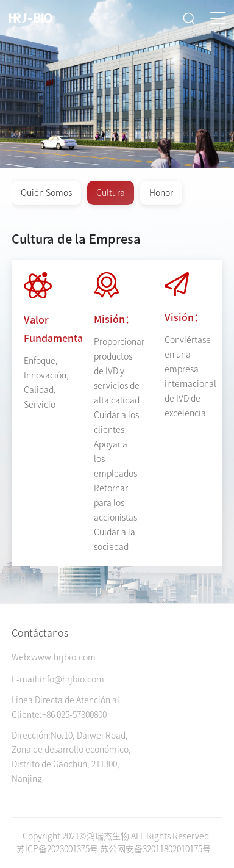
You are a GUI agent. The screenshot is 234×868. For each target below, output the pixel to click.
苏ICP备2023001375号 (57, 849)
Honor (161, 193)
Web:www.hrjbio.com (54, 657)
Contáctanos (40, 633)
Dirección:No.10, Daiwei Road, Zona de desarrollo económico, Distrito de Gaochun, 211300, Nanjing (71, 757)
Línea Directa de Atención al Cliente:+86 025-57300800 (66, 707)
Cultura (111, 193)
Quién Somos (46, 193)
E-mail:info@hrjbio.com (58, 679)
